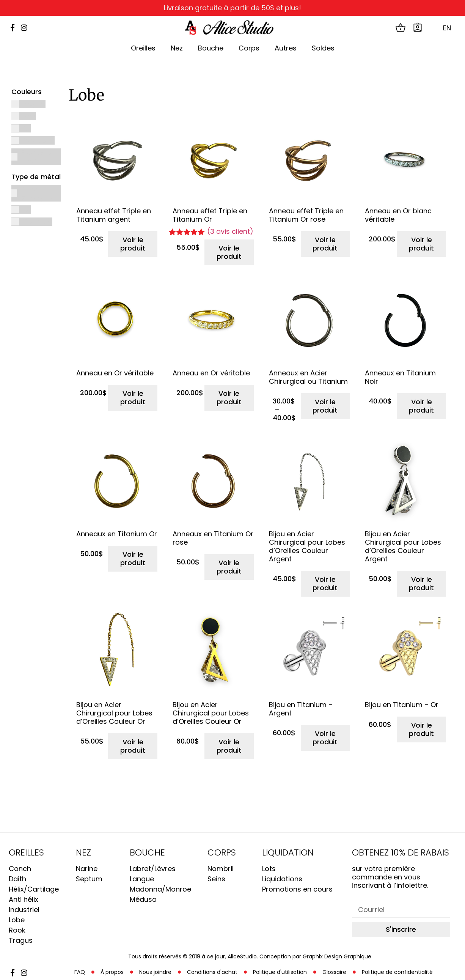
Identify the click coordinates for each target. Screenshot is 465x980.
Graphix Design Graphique (337, 956)
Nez (177, 48)
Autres (286, 48)
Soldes (323, 48)
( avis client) (230, 232)
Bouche (211, 48)
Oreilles (143, 48)
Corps (249, 48)
